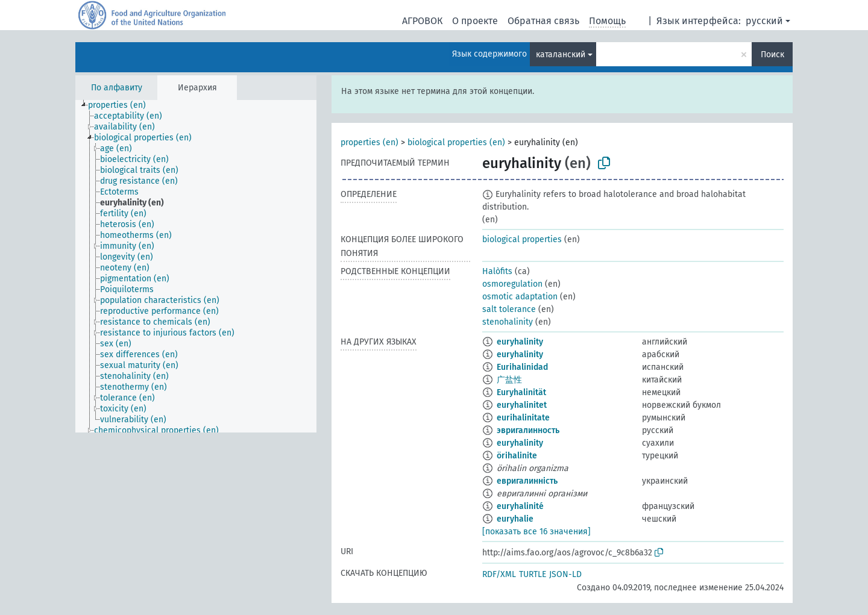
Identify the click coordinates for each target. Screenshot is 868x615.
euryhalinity (520, 342)
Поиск (772, 55)
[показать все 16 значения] (536, 532)
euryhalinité (520, 506)
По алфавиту (117, 88)
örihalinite (517, 456)
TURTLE (533, 574)
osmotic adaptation (520, 297)
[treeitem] (122, 105)
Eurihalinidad (522, 367)
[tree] (196, 266)
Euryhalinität (521, 392)
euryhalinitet (522, 405)
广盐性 (509, 380)
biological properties (522, 239)
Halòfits (497, 271)
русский (764, 21)
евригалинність (527, 481)
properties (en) (370, 142)
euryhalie (515, 519)
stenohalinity (508, 322)
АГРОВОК (422, 21)
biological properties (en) (456, 142)
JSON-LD (565, 574)
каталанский (561, 55)
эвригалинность (528, 430)
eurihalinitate (523, 418)
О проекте (475, 21)
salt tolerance (509, 309)
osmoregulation (512, 284)
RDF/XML (499, 574)
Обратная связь (543, 21)
